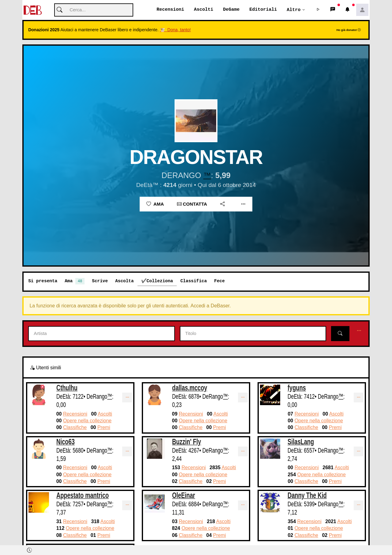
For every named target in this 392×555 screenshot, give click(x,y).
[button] (318, 10)
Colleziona (160, 281)
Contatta (192, 204)
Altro (294, 10)
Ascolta (124, 281)
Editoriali (263, 10)
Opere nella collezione (87, 421)
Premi (104, 428)
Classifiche (75, 428)
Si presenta (43, 281)
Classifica (194, 281)
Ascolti (204, 10)
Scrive (100, 281)
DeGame (231, 10)
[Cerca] (94, 10)
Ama (155, 204)
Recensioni (170, 10)
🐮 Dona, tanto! (175, 30)
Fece (219, 281)
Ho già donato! (349, 30)
